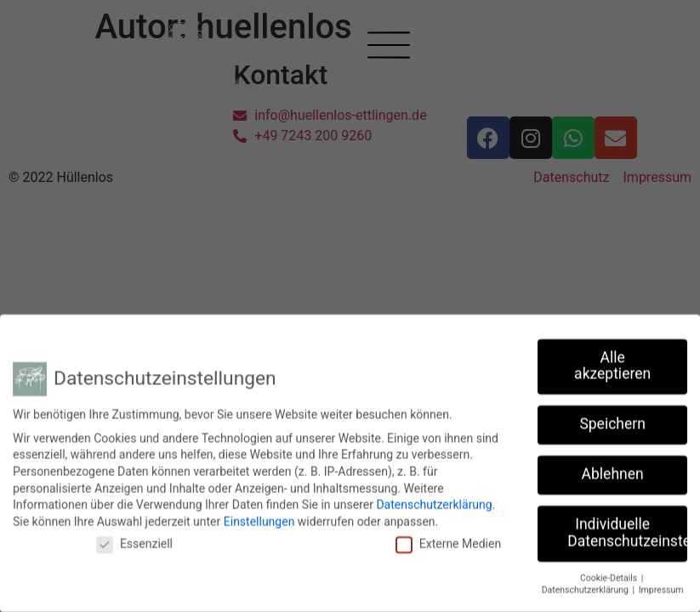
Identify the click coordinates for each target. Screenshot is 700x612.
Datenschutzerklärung (434, 501)
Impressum (661, 587)
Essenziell (134, 541)
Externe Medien (448, 541)
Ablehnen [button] (613, 471)
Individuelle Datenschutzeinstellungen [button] (627, 530)
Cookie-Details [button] (610, 574)
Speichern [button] (612, 421)
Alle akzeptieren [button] (612, 362)
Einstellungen (259, 518)
